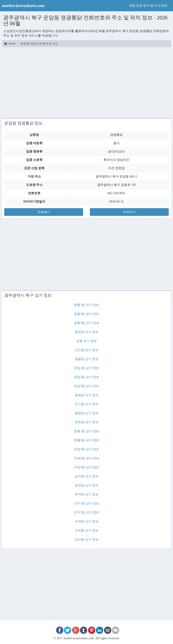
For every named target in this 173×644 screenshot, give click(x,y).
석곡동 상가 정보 (87, 521)
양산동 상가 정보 (87, 539)
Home (10, 44)
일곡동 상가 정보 (87, 485)
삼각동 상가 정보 (87, 476)
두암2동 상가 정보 (86, 458)
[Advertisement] (86, 82)
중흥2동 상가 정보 (86, 314)
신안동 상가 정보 (87, 350)
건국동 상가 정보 (87, 530)
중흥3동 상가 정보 (86, 323)
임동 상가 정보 (87, 341)
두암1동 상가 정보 (86, 449)
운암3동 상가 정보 (86, 386)
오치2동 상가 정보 (86, 512)
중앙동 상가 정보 (87, 332)
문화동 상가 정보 (87, 422)
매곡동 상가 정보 (87, 494)
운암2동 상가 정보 (86, 377)
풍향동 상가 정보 (87, 413)
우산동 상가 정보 (87, 404)
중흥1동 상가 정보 (86, 305)
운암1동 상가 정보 (86, 368)
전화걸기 (44, 212)
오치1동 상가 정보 (86, 503)
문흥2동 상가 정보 (86, 440)
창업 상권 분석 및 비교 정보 (148, 6)
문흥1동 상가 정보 (86, 431)
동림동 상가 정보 (87, 395)
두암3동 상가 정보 (86, 467)
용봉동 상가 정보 (87, 359)
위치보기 (129, 212)
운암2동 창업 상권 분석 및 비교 (39, 44)
